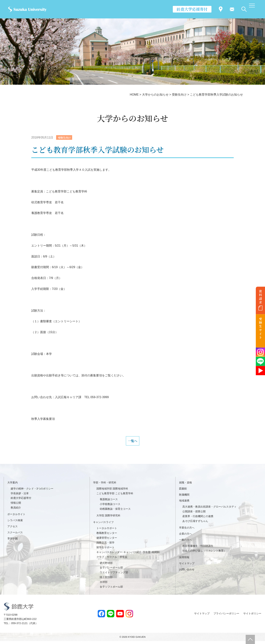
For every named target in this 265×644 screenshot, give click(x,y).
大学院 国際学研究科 (108, 518)
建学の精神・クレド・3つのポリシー (32, 491)
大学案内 (13, 485)
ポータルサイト (16, 517)
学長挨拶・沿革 (20, 496)
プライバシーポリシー (226, 616)
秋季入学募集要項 (43, 419)
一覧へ (132, 442)
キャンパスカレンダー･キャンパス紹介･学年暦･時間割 (128, 555)
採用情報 (184, 560)
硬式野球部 (106, 566)
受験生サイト (260, 328)
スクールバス (15, 535)
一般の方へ (185, 543)
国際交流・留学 (105, 545)
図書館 (183, 491)
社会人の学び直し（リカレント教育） (204, 553)
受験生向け (65, 138)
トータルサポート (107, 531)
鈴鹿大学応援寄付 (192, 9)
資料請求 (260, 297)
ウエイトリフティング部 (114, 575)
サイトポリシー (252, 616)
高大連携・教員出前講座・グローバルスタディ (209, 510)
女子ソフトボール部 (111, 589)
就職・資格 (185, 485)
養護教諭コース (109, 502)
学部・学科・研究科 (105, 485)
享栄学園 (13, 541)
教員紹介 (16, 510)
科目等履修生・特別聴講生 (198, 549)
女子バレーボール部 (111, 571)
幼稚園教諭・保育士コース (115, 512)
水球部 (104, 585)
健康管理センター (107, 541)
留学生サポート (105, 550)
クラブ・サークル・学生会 (112, 560)
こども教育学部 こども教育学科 (115, 496)
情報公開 (16, 506)
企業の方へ (185, 536)
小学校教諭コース (110, 507)
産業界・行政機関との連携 (198, 519)
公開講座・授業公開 (194, 514)
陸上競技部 (106, 580)
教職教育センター (107, 536)
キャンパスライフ (103, 525)
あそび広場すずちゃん (195, 524)
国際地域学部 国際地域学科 (112, 491)
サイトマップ (187, 566)
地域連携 (184, 503)
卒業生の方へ (187, 530)
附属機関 (184, 497)
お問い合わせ (187, 572)
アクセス (13, 529)
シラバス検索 (15, 523)
